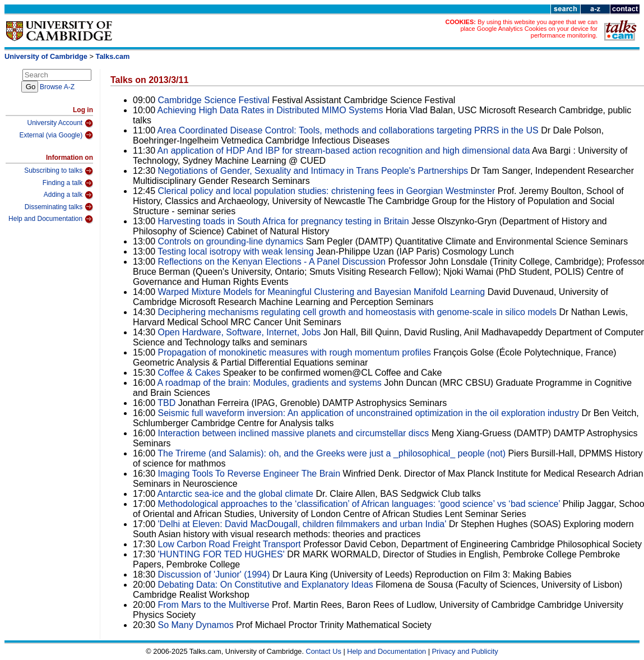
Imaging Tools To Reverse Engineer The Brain (249, 474)
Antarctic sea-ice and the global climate (235, 494)
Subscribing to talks (59, 171)
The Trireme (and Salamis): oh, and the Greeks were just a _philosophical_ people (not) (333, 453)
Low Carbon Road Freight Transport (230, 544)
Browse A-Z (57, 87)
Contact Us (324, 651)
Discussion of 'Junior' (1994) (214, 574)
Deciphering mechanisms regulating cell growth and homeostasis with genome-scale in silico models (357, 312)
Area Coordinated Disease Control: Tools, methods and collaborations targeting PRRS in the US (349, 130)
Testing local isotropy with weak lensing (235, 251)
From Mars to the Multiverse (214, 605)
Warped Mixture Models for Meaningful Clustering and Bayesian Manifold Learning (322, 292)
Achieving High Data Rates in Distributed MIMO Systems (270, 110)
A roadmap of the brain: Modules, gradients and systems (270, 383)
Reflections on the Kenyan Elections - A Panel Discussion (273, 262)
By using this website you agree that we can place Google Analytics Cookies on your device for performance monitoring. (529, 29)
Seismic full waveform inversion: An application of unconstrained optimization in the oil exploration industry (369, 413)
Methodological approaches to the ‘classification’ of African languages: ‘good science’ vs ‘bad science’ (359, 504)
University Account (60, 123)
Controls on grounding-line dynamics (231, 241)
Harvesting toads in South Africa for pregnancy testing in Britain (284, 221)
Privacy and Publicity (465, 651)
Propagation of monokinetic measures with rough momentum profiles (295, 352)
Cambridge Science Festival (214, 100)
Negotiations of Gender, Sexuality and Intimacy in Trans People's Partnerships (314, 171)
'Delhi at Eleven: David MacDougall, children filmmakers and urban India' (302, 524)
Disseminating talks (59, 207)
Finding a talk (68, 183)
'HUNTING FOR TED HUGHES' (221, 554)
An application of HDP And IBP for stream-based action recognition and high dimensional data (344, 151)
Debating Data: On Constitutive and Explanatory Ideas (266, 585)
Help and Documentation (51, 219)
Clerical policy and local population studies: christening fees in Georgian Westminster (327, 191)
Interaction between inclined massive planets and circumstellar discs (294, 433)
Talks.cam (113, 56)
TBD (166, 403)
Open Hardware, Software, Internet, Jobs (240, 332)
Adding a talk (68, 195)
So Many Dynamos (196, 625)
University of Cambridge (46, 56)
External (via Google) (56, 135)
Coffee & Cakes (189, 373)
